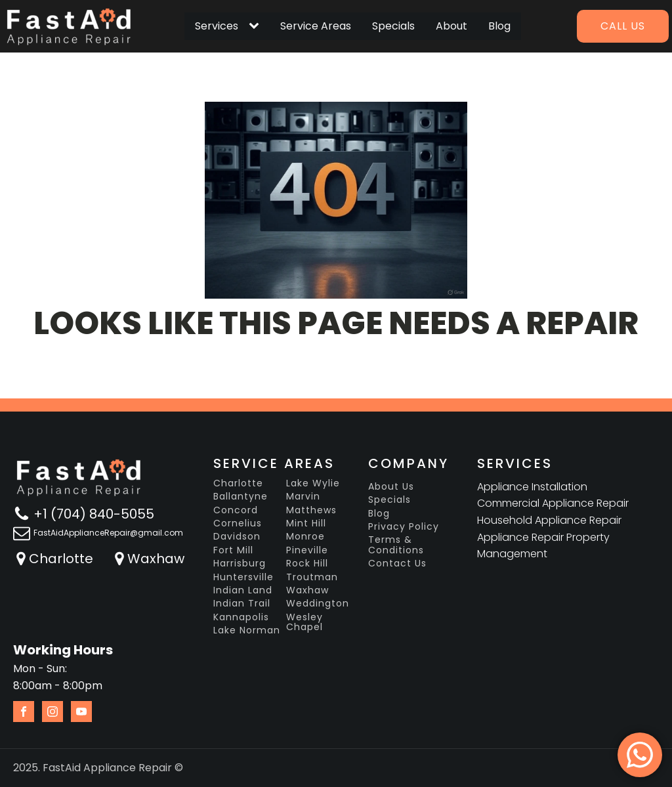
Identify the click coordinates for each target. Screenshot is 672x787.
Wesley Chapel (304, 623)
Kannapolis (241, 617)
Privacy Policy (404, 527)
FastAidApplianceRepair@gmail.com (108, 533)
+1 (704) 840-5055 (94, 514)
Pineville (307, 550)
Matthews (311, 510)
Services (217, 26)
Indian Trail (242, 604)
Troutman (312, 577)
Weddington (318, 604)
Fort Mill (233, 550)
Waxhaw (156, 559)
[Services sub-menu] (257, 26)
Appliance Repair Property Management (543, 546)
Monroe (305, 537)
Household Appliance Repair (549, 520)
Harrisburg (240, 564)
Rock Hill (307, 564)
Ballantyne (241, 497)
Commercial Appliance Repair (553, 503)
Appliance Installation (532, 487)
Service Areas (316, 26)
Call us (623, 26)
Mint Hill (306, 523)
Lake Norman (247, 630)
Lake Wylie (313, 483)
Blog (499, 26)
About (451, 26)
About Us (391, 487)
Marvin (303, 497)
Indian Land (243, 590)
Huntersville (243, 577)
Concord (236, 510)
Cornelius (238, 523)
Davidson (237, 537)
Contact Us (397, 564)
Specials (393, 26)
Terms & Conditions (396, 545)
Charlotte (61, 559)
